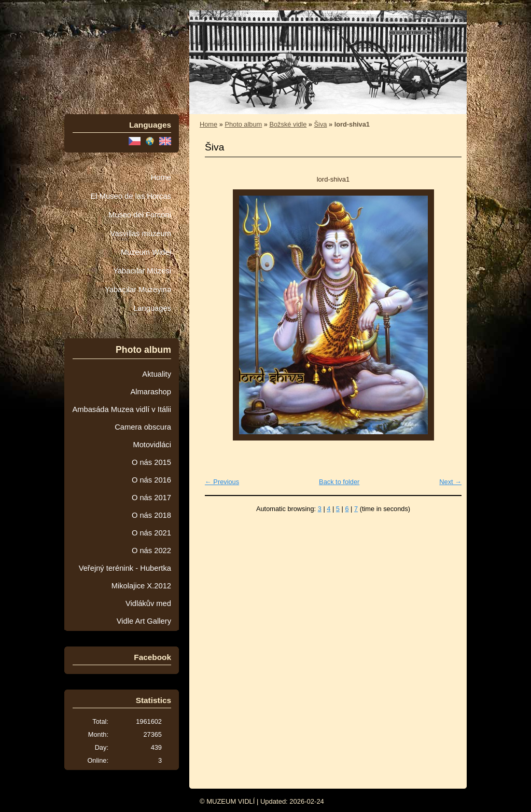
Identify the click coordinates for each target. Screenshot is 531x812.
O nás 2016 (151, 480)
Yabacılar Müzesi (142, 271)
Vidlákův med (148, 603)
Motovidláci (152, 445)
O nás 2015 (151, 462)
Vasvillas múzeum (141, 233)
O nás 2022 (151, 550)
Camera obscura (143, 427)
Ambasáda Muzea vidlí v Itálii (122, 409)
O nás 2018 (151, 515)
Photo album (243, 124)
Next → (450, 482)
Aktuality (157, 374)
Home (161, 177)
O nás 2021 (151, 533)
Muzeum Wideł (146, 252)
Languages (152, 308)
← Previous (222, 482)
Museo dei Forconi (140, 215)
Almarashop (151, 392)
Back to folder (339, 482)
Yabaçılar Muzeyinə (138, 290)
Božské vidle (288, 124)
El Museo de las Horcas (131, 196)
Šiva (321, 124)
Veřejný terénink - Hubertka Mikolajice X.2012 (125, 577)
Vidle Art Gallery (144, 621)
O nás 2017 (151, 498)
